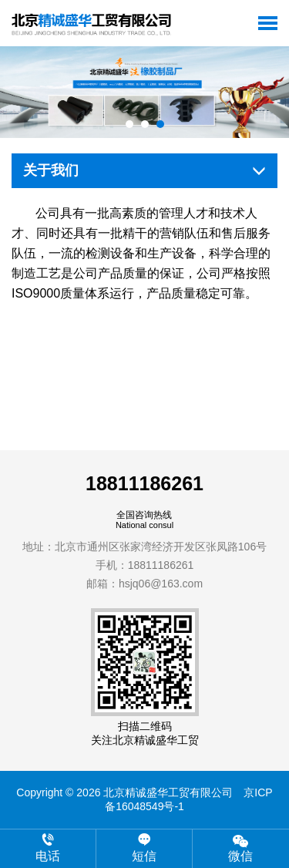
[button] (129, 124)
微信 (241, 848)
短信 (144, 848)
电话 (48, 848)
